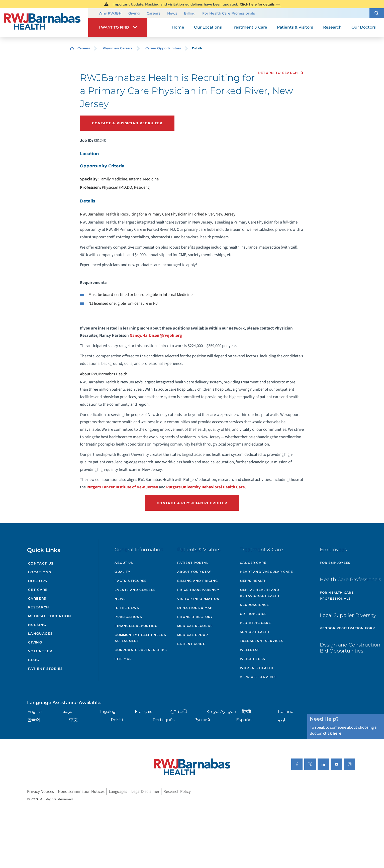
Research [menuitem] (332, 27)
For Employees (335, 563)
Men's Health (253, 581)
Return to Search (278, 73)
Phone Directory (195, 617)
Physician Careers (118, 48)
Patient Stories (45, 669)
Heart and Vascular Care (267, 572)
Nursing (37, 625)
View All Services (258, 677)
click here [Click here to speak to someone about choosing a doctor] (332, 733)
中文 (73, 720)
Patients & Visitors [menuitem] (295, 27)
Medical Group (193, 635)
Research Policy (177, 791)
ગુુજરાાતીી (179, 711)
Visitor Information (198, 599)
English (35, 711)
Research (39, 607)
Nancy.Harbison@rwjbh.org (156, 336)
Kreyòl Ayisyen (221, 711)
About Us (124, 563)
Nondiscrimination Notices (81, 791)
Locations (40, 572)
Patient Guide (191, 644)
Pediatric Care (255, 623)
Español (244, 720)
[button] (377, 13)
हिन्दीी (247, 711)
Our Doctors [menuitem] (364, 27)
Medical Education (50, 616)
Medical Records (195, 626)
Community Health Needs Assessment (140, 638)
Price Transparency (198, 590)
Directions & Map (195, 608)
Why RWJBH (110, 13)
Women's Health (257, 668)
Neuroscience (254, 605)
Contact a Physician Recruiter (127, 123)
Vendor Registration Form (348, 628)
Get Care (38, 590)
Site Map (123, 659)
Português (164, 720)
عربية (68, 711)
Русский (202, 720)
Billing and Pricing (198, 581)
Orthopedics (253, 614)
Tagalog (107, 711)
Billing (190, 13)
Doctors (38, 581)
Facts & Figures (131, 581)
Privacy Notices (40, 791)
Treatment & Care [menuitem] (250, 27)
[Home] (44, 23)
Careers (154, 13)
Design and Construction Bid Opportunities (350, 648)
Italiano (286, 711)
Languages (40, 633)
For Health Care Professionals (229, 13)
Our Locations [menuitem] (208, 27)
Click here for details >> (260, 4)
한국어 (34, 720)
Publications (128, 617)
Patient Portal (193, 563)
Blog (34, 660)
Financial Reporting (136, 626)
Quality (122, 572)
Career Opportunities (163, 48)
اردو (282, 720)
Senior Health (255, 632)
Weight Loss (253, 659)
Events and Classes (135, 590)
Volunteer (40, 651)
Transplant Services (262, 641)
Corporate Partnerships (141, 650)
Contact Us (41, 563)
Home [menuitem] (178, 27)
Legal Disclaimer (145, 791)
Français (143, 711)
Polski (117, 720)
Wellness (250, 650)
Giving (134, 13)
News (172, 13)
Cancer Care (253, 563)
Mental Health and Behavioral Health (260, 593)
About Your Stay (194, 572)
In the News (127, 608)
